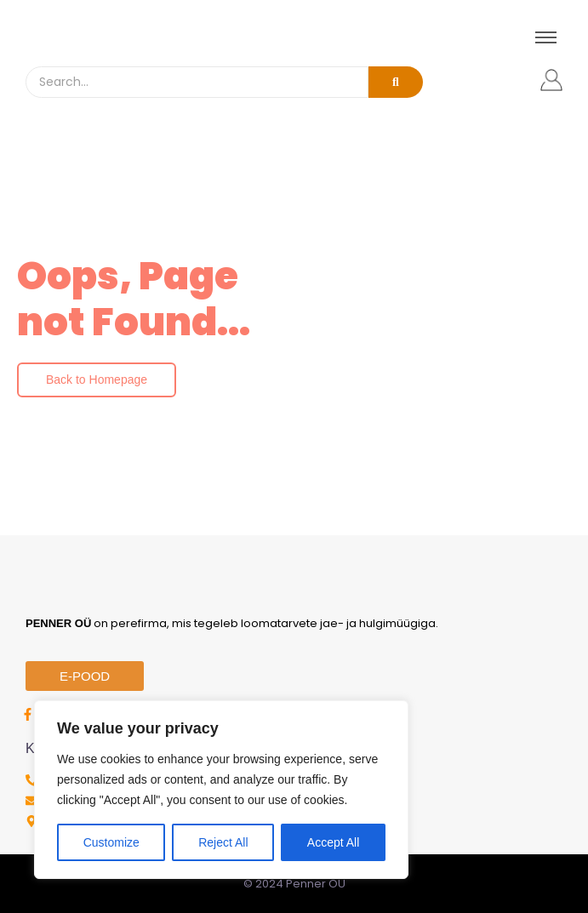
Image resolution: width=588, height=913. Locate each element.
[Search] (197, 82)
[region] (221, 790)
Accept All (333, 842)
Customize (111, 842)
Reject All (223, 842)
